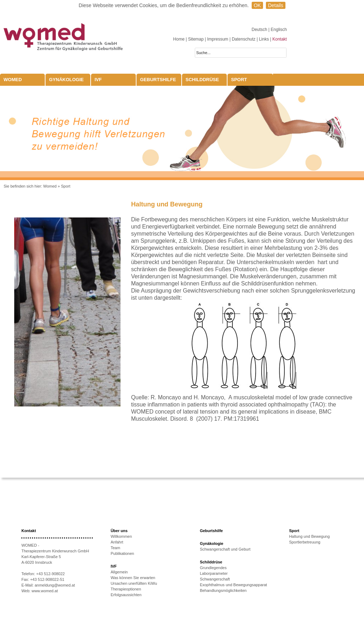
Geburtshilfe (158, 80)
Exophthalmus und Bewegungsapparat (233, 585)
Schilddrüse (202, 80)
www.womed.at (45, 591)
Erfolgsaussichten (126, 595)
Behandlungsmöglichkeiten (223, 590)
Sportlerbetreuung (305, 542)
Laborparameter (214, 573)
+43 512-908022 (50, 574)
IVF (98, 80)
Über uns (119, 531)
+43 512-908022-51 (47, 579)
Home (179, 39)
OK (257, 5)
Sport (239, 80)
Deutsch (260, 30)
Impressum (218, 39)
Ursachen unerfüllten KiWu (134, 583)
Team (115, 548)
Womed (50, 186)
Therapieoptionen (126, 589)
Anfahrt (117, 542)
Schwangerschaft (215, 579)
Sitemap (196, 39)
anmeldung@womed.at (55, 585)
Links (264, 39)
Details (276, 5)
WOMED (13, 80)
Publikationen (122, 553)
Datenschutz (244, 39)
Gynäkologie (66, 80)
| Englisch (278, 30)
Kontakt (280, 39)
